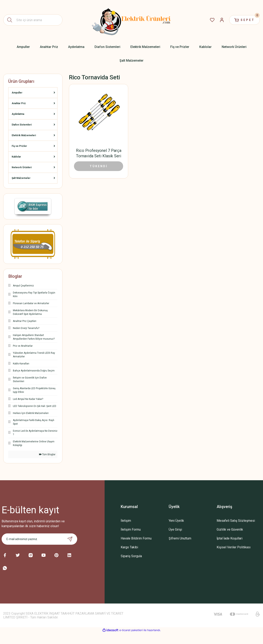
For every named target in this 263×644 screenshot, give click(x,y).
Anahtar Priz (19, 103)
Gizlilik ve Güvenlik (230, 529)
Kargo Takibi (129, 547)
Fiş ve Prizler (19, 146)
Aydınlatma (18, 114)
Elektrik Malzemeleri (24, 135)
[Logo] (132, 20)
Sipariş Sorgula (131, 556)
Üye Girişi (175, 529)
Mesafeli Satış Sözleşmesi (236, 521)
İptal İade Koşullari (230, 538)
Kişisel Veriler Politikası (234, 547)
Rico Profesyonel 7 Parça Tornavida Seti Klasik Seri (99, 153)
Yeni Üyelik (176, 521)
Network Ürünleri (22, 167)
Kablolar (16, 157)
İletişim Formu (131, 529)
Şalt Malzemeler (21, 178)
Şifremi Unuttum (180, 538)
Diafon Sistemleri (22, 125)
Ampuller (17, 93)
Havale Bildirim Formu (136, 538)
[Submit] (70, 539)
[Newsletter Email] (40, 539)
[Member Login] (222, 20)
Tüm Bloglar (47, 454)
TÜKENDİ (99, 166)
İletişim (126, 521)
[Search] (33, 20)
